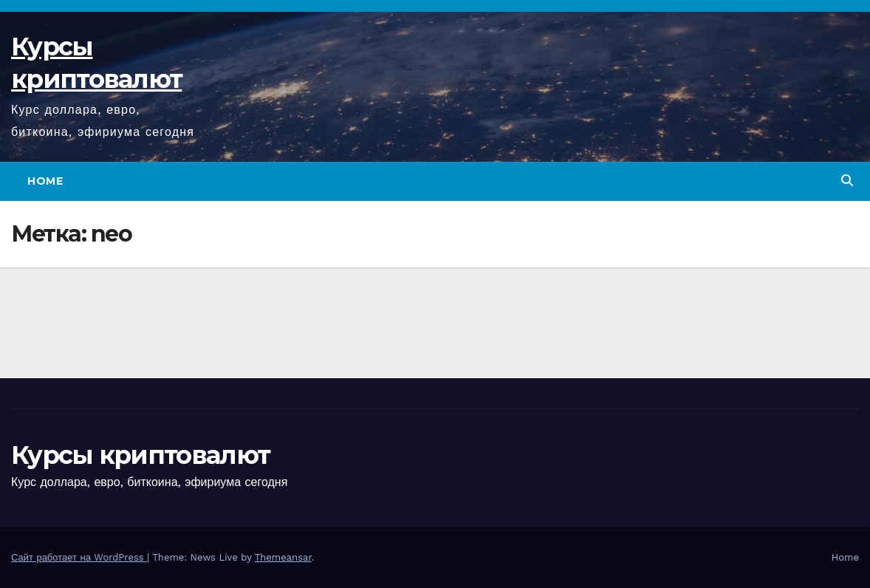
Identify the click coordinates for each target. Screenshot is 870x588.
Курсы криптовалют (140, 455)
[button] (847, 181)
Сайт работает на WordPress (79, 557)
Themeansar (283, 557)
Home (45, 181)
